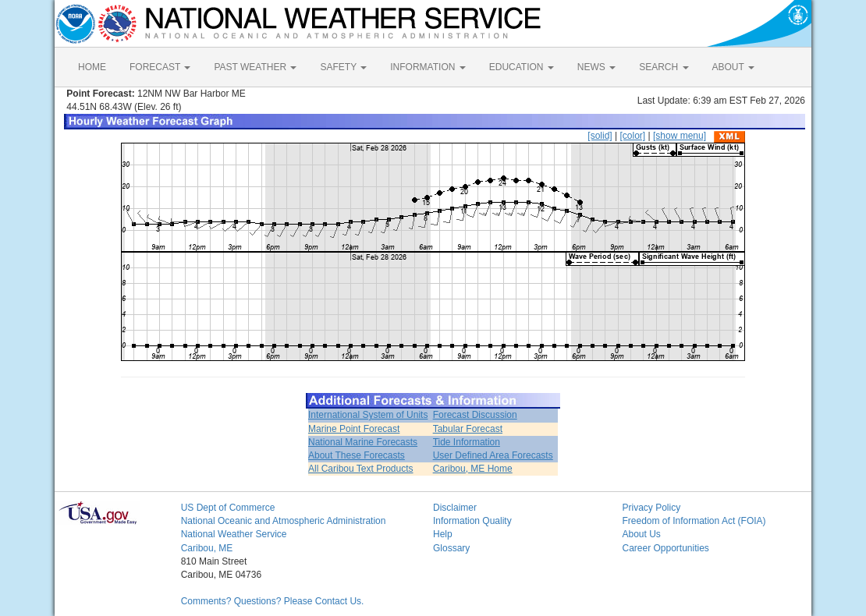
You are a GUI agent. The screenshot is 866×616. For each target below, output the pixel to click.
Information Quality (472, 521)
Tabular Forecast (468, 429)
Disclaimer (455, 508)
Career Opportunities (665, 548)
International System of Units (368, 415)
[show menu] (680, 136)
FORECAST (160, 67)
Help (443, 534)
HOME (92, 67)
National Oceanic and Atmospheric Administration (284, 521)
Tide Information (467, 442)
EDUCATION (522, 67)
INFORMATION (428, 67)
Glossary (451, 548)
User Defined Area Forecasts (493, 455)
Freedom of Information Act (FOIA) (694, 521)
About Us (641, 534)
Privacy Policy (651, 508)
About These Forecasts (357, 455)
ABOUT (733, 67)
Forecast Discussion (475, 415)
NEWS (596, 67)
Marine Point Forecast (354, 429)
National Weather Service (234, 534)
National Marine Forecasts (363, 442)
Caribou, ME (207, 548)
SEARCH (664, 67)
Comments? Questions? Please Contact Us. (273, 601)
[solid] (600, 136)
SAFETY (343, 67)
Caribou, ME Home (473, 469)
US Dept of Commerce (228, 508)
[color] (632, 136)
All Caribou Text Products (361, 469)
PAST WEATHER (255, 67)
